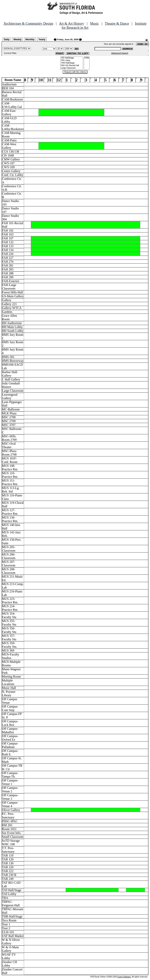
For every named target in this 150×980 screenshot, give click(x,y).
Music (94, 24)
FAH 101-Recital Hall (72, 66)
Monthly (30, 39)
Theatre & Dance (117, 24)
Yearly (42, 39)
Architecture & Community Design (28, 24)
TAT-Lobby (72, 61)
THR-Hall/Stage (72, 63)
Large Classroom (72, 68)
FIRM (87, 58)
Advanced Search (120, 53)
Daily (7, 39)
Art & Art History (72, 24)
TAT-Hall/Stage (72, 58)
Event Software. (124, 977)
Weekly (17, 39)
